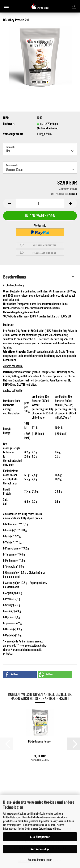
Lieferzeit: (9, 124)
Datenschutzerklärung (49, 828)
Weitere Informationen (40, 860)
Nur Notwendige (40, 849)
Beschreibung (15, 277)
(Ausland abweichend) (48, 128)
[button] (9, 203)
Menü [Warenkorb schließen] (6, 6)
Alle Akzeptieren (40, 837)
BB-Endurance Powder (40, 741)
